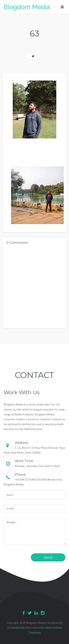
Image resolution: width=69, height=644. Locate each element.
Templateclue (16, 628)
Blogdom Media (27, 7)
